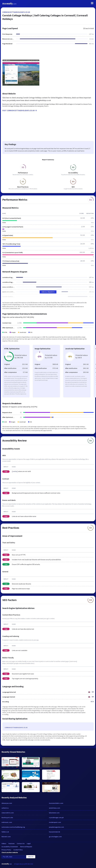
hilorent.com (6, 837)
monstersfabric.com (56, 803)
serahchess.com (55, 808)
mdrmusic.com (7, 822)
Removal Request (26, 847)
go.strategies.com (55, 837)
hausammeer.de (54, 832)
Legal (29, 843)
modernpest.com (55, 822)
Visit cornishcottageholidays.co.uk (20, 111)
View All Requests (48, 292)
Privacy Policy (6, 850)
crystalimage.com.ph (56, 817)
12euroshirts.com (8, 813)
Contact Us (21, 843)
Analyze (31, 857)
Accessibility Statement (10, 847)
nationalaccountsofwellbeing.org (13, 827)
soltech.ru (5, 808)
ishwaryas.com (7, 803)
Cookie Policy (18, 850)
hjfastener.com (54, 813)
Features (11, 843)
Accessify (9, 4)
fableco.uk (5, 832)
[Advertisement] (48, 53)
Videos (4, 843)
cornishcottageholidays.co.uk (16, 12)
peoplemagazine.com (56, 827)
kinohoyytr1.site (7, 817)
